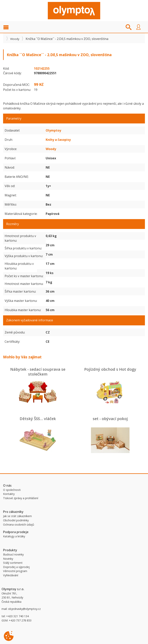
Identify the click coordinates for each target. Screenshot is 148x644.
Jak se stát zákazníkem (17, 516)
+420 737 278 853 (20, 620)
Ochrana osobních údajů (19, 525)
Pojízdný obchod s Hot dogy (110, 369)
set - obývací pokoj (110, 419)
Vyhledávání (11, 575)
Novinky (8, 559)
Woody (15, 39)
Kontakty (9, 494)
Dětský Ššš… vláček (38, 419)
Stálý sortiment (13, 563)
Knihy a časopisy (58, 140)
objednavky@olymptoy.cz (24, 609)
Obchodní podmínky (16, 520)
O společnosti (12, 490)
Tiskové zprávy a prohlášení (21, 498)
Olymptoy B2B (74, 11)
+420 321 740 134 (17, 616)
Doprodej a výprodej (16, 567)
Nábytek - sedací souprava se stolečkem (38, 372)
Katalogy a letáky (14, 536)
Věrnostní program (15, 571)
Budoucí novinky (13, 554)
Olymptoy (53, 130)
